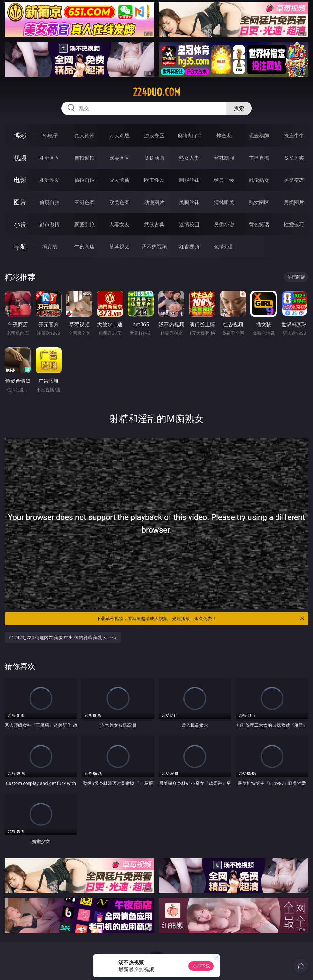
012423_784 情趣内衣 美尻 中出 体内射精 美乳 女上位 (63, 637)
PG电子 (50, 136)
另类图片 (294, 202)
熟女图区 (259, 202)
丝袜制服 (224, 158)
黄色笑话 (259, 224)
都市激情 (50, 224)
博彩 (20, 135)
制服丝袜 (189, 180)
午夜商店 (84, 247)
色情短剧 (224, 247)
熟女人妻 (189, 158)
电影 (20, 180)
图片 (20, 202)
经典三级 (224, 180)
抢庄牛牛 (294, 136)
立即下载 (201, 966)
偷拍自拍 (84, 180)
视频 (20, 158)
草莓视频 (119, 247)
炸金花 (224, 136)
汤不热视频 (154, 247)
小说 (20, 224)
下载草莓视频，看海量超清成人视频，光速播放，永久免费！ (201, 619)
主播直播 (259, 158)
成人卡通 (119, 180)
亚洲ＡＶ (50, 158)
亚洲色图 (84, 202)
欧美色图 (119, 202)
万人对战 (119, 136)
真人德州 (84, 136)
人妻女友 (119, 224)
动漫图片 (154, 202)
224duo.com (156, 92)
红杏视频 (189, 247)
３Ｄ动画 (154, 158)
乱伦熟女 (259, 180)
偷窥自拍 (50, 202)
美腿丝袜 (189, 202)
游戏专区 (154, 136)
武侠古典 (154, 224)
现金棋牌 (259, 136)
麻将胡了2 (189, 136)
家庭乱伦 (84, 224)
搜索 (239, 108)
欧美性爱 (154, 180)
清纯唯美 (224, 202)
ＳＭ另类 (294, 158)
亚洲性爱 (50, 180)
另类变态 (294, 180)
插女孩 (50, 247)
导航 (20, 246)
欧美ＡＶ (119, 158)
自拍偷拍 (84, 158)
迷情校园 (189, 224)
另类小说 (224, 224)
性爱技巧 (294, 224)
